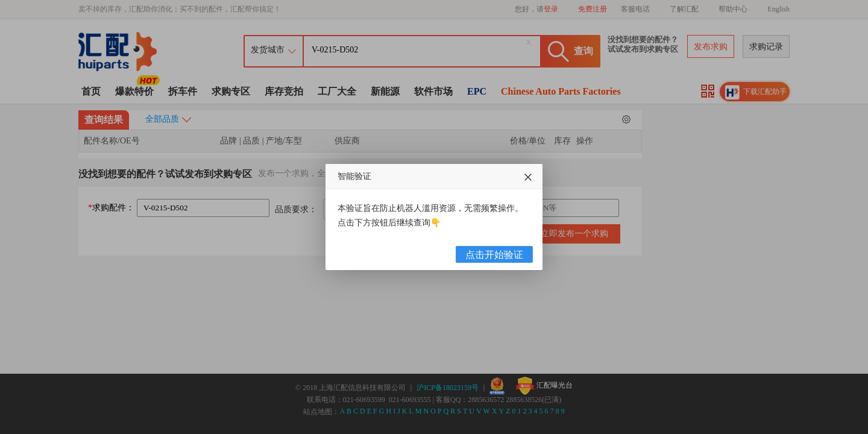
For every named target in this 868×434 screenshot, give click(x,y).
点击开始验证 (494, 255)
